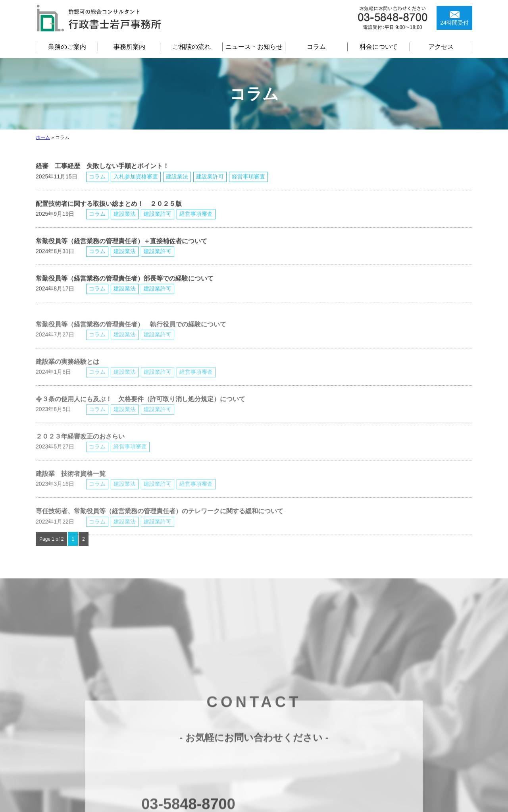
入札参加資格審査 (136, 184)
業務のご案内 (67, 47)
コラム (316, 47)
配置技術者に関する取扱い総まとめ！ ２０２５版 (118, 212)
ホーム (43, 137)
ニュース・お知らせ (254, 47)
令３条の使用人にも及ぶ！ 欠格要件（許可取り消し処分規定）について (140, 416)
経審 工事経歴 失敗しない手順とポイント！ (102, 174)
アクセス (441, 47)
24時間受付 (454, 23)
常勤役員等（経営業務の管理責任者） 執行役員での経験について (131, 341)
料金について (379, 47)
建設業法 (177, 184)
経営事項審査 (248, 184)
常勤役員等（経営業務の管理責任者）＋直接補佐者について (121, 249)
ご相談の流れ (192, 47)
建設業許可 (210, 184)
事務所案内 (129, 47)
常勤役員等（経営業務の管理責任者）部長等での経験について (125, 286)
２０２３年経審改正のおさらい (80, 454)
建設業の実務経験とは (67, 379)
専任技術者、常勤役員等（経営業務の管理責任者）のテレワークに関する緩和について (160, 529)
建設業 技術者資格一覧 (71, 491)
